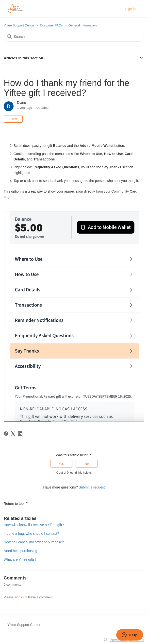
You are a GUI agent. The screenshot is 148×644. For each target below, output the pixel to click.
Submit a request (92, 487)
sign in (19, 597)
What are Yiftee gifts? (20, 559)
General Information (83, 25)
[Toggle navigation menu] (120, 9)
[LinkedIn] (20, 434)
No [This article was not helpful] (87, 464)
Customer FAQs (51, 25)
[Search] (74, 37)
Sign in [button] (130, 9)
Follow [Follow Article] (13, 119)
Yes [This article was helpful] (61, 464)
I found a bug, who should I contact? (31, 533)
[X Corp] (13, 434)
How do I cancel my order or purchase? (34, 542)
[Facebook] (6, 434)
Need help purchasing (20, 551)
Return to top (17, 503)
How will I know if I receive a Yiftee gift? (34, 525)
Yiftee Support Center (19, 25)
